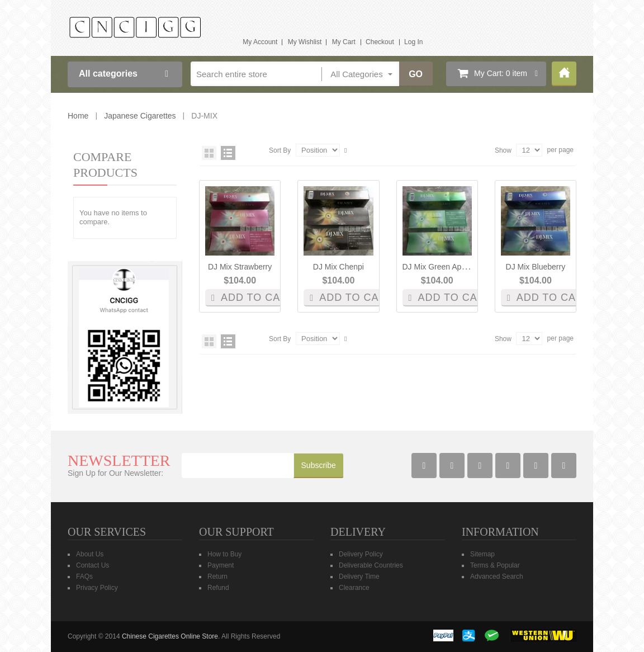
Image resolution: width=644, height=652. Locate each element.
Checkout (380, 42)
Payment (221, 565)
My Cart (344, 42)
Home (564, 74)
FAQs (84, 577)
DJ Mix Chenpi (338, 267)
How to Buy (224, 554)
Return (217, 577)
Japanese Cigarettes (140, 116)
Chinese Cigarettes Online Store (170, 636)
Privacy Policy (97, 588)
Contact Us (93, 565)
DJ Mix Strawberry (240, 267)
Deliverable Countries (371, 565)
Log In (413, 42)
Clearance (354, 588)
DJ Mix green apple (437, 267)
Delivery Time (359, 577)
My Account (260, 42)
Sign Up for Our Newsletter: (115, 473)
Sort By (280, 150)
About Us (90, 554)
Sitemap (482, 554)
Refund (218, 588)
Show (503, 150)
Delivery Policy (361, 554)
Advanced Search (497, 577)
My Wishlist (305, 42)
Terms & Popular (495, 565)
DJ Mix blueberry (536, 267)
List (228, 153)
